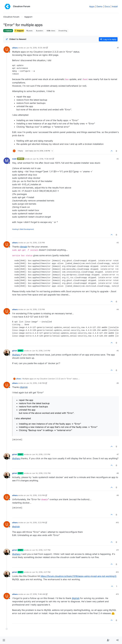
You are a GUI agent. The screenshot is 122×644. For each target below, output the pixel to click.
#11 (118, 550)
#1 (118, 48)
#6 (118, 383)
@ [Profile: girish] (24, 387)
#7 (118, 454)
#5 (118, 351)
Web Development (27, 229)
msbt (14, 159)
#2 (118, 159)
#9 (118, 495)
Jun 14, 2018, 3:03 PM (36, 495)
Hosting (15, 229)
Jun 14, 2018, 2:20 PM (36, 243)
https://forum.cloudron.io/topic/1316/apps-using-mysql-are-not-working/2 (78, 576)
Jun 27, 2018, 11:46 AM (36, 594)
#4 (118, 309)
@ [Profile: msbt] (24, 247)
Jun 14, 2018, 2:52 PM (41, 473)
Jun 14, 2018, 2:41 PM (41, 351)
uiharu (15, 48)
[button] (4, 640)
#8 (118, 473)
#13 (117, 594)
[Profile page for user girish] (7, 353)
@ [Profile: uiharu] (16, 355)
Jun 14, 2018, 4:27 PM (41, 572)
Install (115, 6)
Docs (107, 6)
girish (15, 351)
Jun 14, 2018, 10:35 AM (36, 48)
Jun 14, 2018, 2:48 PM (36, 383)
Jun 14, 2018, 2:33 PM (36, 309)
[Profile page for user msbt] (7, 161)
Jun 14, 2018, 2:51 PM (41, 454)
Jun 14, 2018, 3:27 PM (41, 550)
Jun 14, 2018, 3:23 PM (36, 523)
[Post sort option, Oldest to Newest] (16, 39)
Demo (100, 6)
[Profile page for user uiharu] (7, 50)
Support (19, 31)
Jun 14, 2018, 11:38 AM (42, 159)
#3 (118, 243)
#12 (117, 572)
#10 (117, 523)
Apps (92, 6)
